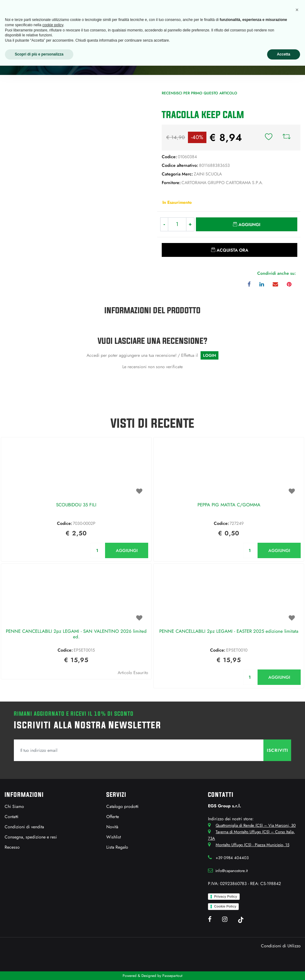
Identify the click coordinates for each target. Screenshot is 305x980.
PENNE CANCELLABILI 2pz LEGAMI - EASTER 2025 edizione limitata (229, 632)
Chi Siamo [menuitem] (14, 806)
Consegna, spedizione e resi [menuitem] (31, 837)
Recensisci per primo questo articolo (199, 93)
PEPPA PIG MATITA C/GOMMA (229, 505)
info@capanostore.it (232, 871)
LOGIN (209, 355)
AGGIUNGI (127, 550)
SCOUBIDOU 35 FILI (76, 505)
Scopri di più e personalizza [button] (39, 54)
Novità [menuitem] (112, 827)
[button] (76, 151)
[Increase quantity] (190, 224)
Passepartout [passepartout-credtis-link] (172, 976)
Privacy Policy (226, 896)
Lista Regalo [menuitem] (117, 847)
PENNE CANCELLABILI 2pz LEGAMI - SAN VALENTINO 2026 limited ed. (76, 634)
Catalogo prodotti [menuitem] (122, 806)
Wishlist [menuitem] (114, 837)
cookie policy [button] (53, 25)
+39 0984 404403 (232, 858)
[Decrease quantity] (164, 224)
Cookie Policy (225, 906)
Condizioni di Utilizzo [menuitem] (281, 946)
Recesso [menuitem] (12, 847)
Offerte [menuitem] (113, 817)
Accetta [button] (284, 54)
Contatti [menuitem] (12, 817)
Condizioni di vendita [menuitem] (24, 827)
